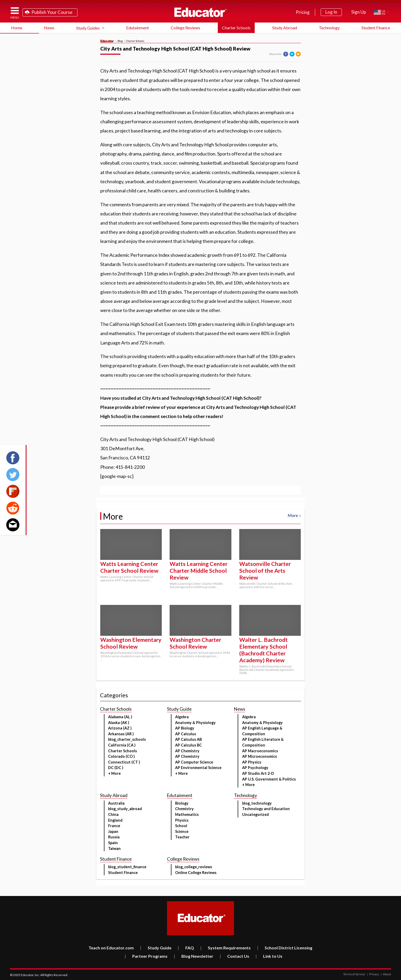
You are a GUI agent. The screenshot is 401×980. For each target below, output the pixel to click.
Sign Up (359, 12)
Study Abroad (285, 28)
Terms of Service (354, 974)
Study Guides (88, 28)
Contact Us (234, 956)
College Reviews (185, 28)
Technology (329, 28)
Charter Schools (236, 28)
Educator (200, 12)
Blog (120, 41)
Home (17, 28)
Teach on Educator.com (111, 948)
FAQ (186, 948)
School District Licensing (285, 948)
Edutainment (138, 28)
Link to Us (269, 956)
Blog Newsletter (194, 956)
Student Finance (376, 28)
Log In (331, 12)
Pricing (303, 12)
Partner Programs (146, 956)
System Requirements (225, 948)
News (49, 28)
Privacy (373, 974)
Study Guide (156, 948)
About (386, 974)
